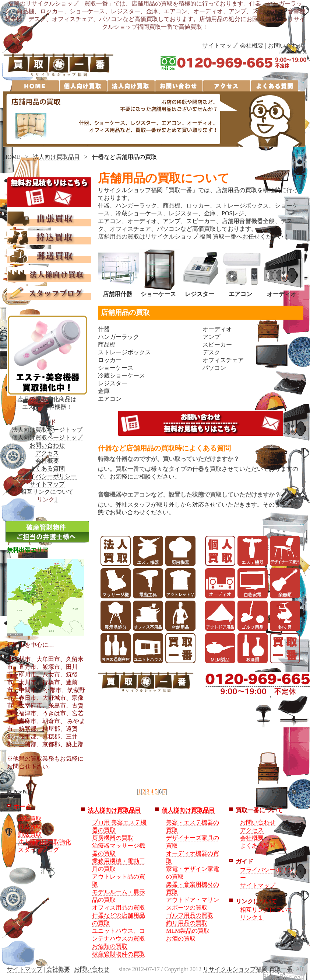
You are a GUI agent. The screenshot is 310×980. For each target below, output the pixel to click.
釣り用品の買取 (187, 923)
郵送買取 (30, 834)
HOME (12, 157)
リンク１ (252, 918)
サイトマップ (220, 46)
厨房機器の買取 (113, 838)
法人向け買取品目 (56, 157)
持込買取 (30, 826)
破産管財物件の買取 (119, 954)
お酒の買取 (181, 939)
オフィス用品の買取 (119, 908)
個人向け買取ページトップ (47, 437)
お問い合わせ (286, 46)
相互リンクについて (47, 492)
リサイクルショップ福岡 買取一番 (248, 969)
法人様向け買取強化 (45, 842)
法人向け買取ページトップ (47, 430)
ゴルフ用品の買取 (190, 915)
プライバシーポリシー (47, 476)
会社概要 (252, 46)
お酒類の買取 (110, 946)
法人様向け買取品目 (114, 810)
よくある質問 (47, 468)
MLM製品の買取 (188, 931)
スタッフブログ (39, 850)
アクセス (47, 453)
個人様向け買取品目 (188, 810)
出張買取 (30, 819)
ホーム (22, 807)
